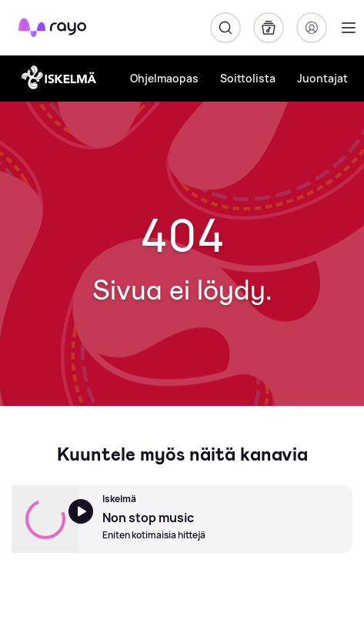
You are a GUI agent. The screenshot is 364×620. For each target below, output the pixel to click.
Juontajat (322, 78)
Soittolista (248, 78)
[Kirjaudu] (312, 28)
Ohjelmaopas (164, 78)
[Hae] (225, 28)
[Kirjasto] (269, 28)
